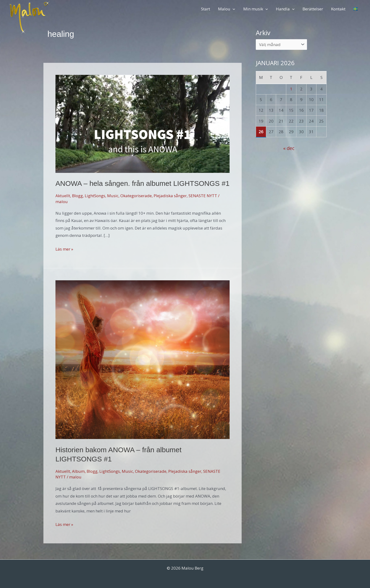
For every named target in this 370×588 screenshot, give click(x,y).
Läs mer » (64, 249)
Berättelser (313, 9)
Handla (285, 9)
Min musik (256, 9)
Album (78, 471)
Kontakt (338, 9)
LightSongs (95, 196)
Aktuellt (63, 196)
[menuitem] (356, 9)
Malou (227, 9)
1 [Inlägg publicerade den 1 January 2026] (291, 89)
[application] (233, 9)
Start (206, 9)
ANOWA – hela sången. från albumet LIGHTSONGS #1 (143, 183)
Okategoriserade (136, 196)
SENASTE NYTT (203, 196)
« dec (289, 148)
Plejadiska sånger (170, 196)
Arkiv (263, 33)
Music (113, 196)
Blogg (77, 196)
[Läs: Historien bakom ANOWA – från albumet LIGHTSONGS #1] (143, 359)
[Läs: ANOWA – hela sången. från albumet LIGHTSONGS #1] (143, 123)
